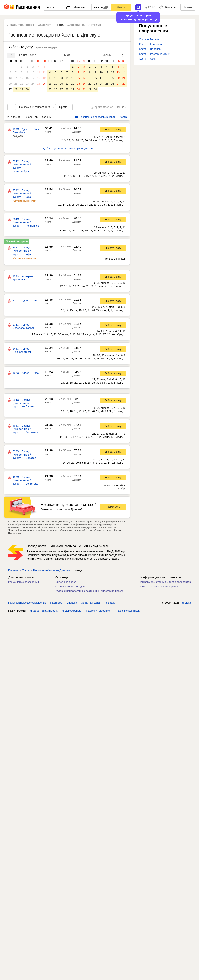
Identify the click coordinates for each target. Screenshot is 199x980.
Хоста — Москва (149, 39)
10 (33, 72)
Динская (77, 132)
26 (44, 84)
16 (27, 78)
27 (10, 89)
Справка (72, 603)
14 (16, 78)
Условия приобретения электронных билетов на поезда (90, 591)
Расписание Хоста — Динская (51, 570)
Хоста (48, 132)
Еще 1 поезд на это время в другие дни (67, 148)
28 (16, 89)
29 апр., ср (31, 117)
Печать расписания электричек (159, 586)
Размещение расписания (23, 582)
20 (10, 84)
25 (39, 84)
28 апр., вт (14, 117)
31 (84, 89)
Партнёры (56, 603)
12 (44, 72)
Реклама (110, 603)
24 (33, 84)
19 (44, 78)
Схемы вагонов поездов (70, 586)
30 (27, 89)
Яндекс (186, 603)
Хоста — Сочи (148, 59)
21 (16, 84)
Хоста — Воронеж (150, 49)
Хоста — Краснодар (151, 44)
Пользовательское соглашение (27, 603)
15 (22, 78)
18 (39, 78)
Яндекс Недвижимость (44, 611)
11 (39, 72)
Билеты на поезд (66, 582)
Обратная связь (91, 603)
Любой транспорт (21, 25)
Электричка (76, 25)
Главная (13, 570)
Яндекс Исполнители (128, 611)
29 (22, 89)
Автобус (95, 25)
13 (10, 78)
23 (27, 84)
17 (33, 78)
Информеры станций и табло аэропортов (166, 582)
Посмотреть (113, 507)
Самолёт (44, 25)
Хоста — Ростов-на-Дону (154, 54)
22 (22, 84)
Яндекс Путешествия (98, 611)
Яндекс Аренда (71, 611)
